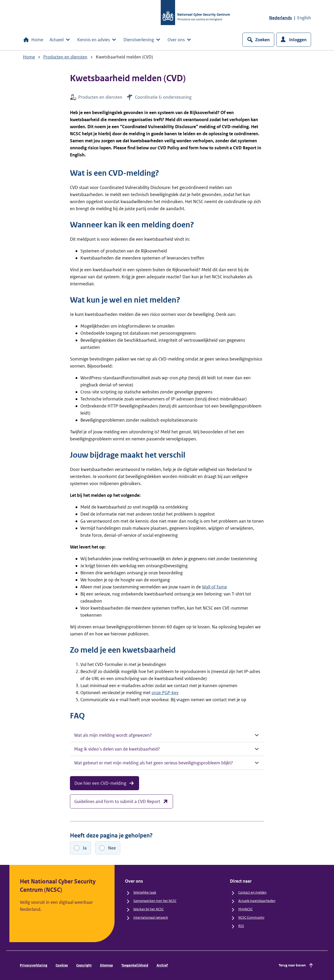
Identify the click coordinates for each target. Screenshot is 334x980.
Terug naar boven (296, 965)
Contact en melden (252, 892)
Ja (85, 848)
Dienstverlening (142, 40)
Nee (112, 848)
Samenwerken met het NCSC (155, 901)
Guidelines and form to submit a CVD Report (121, 801)
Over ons (180, 40)
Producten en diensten (65, 57)
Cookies (62, 965)
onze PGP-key (165, 693)
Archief (162, 965)
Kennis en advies (97, 40)
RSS (241, 926)
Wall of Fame (214, 587)
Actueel (60, 40)
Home (33, 40)
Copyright (84, 965)
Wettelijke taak (145, 892)
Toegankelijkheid (135, 965)
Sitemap (106, 965)
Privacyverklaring (34, 965)
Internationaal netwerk (151, 917)
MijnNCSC (245, 909)
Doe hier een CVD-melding (105, 783)
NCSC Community (251, 917)
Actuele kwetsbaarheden (257, 901)
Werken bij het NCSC (148, 909)
